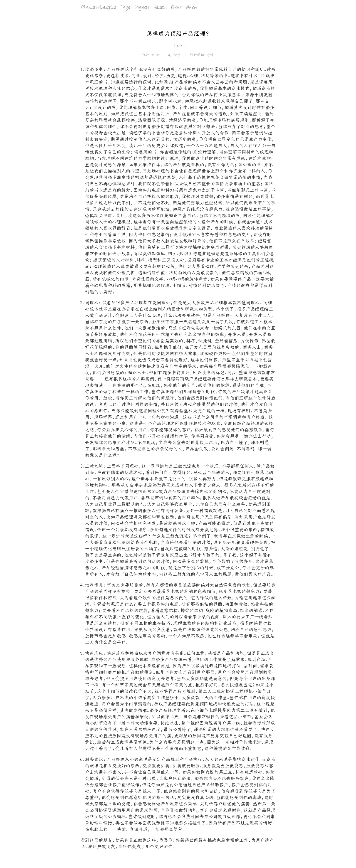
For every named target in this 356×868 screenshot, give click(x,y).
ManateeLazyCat (98, 8)
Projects (142, 8)
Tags (125, 8)
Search (160, 8)
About (192, 8)
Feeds (176, 8)
